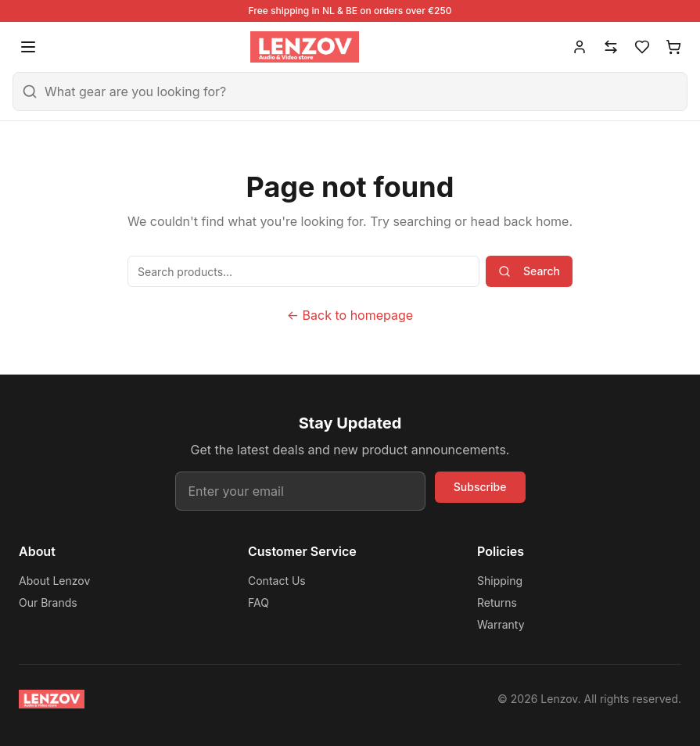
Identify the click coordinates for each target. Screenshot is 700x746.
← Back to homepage (350, 315)
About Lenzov (54, 581)
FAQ (258, 603)
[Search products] (303, 271)
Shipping (500, 581)
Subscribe (480, 487)
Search (529, 271)
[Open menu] (28, 47)
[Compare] (611, 47)
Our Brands (48, 603)
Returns (497, 603)
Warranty (501, 624)
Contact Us (277, 581)
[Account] (580, 47)
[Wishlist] (642, 47)
